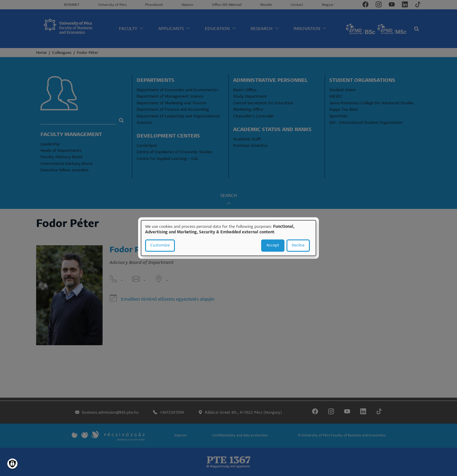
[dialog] (228, 238)
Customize (160, 245)
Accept (273, 245)
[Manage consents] (12, 464)
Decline (298, 245)
